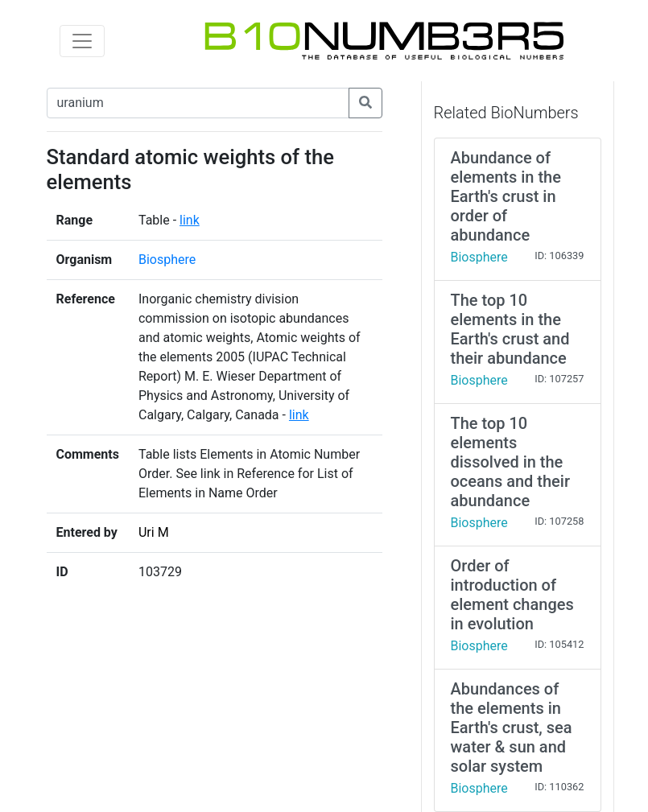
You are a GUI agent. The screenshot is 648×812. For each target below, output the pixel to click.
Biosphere (167, 260)
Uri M (154, 532)
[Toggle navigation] (82, 41)
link (190, 220)
